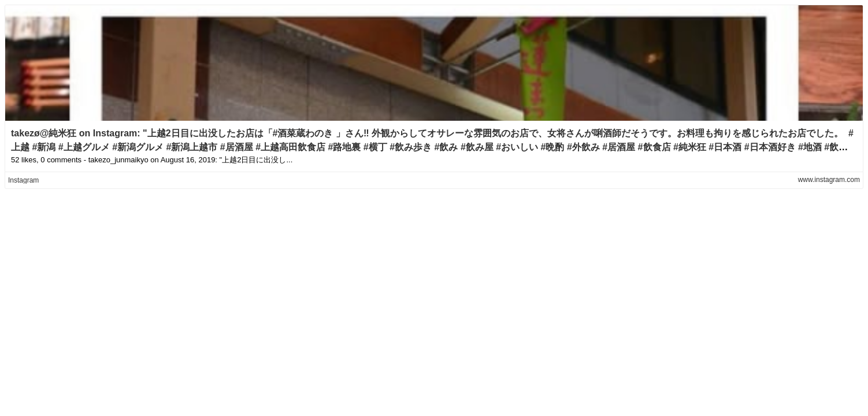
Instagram (23, 180)
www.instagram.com (829, 180)
